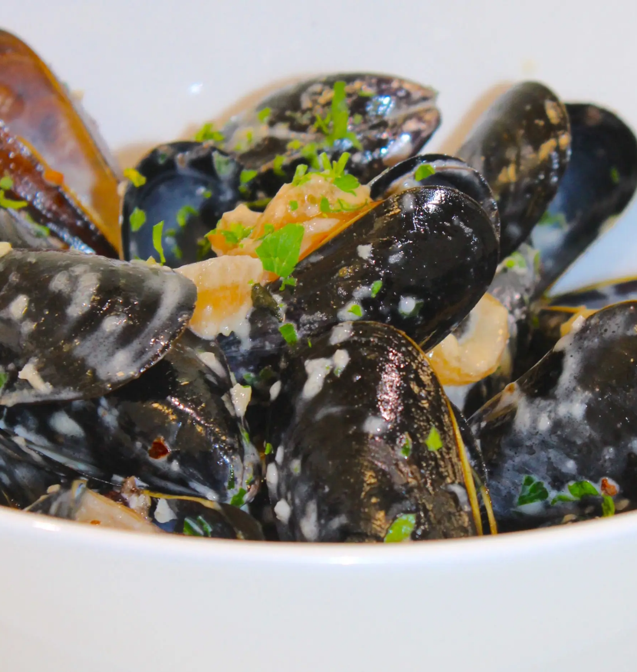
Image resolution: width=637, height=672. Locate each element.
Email (186, 291)
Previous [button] (24, 400)
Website (189, 338)
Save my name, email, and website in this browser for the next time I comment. (331, 385)
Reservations (79, 196)
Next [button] (134, 400)
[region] (79, 402)
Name (187, 245)
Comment (194, 113)
